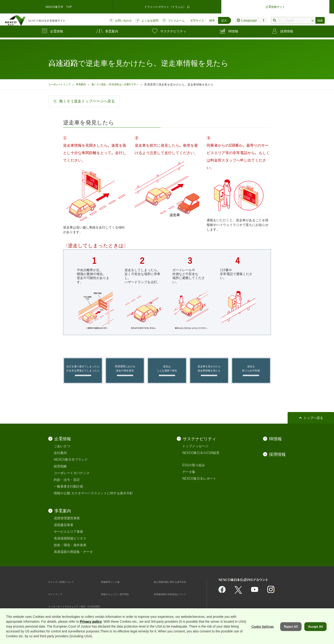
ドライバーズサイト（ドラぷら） (167, 6)
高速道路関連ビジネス (70, 542)
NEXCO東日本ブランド (71, 463)
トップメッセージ (195, 450)
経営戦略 (60, 470)
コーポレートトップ (61, 84)
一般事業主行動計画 (68, 490)
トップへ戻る (313, 421)
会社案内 (60, 456)
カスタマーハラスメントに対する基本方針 (102, 497)
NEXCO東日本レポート (199, 482)
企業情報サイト (275, 6)
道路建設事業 (64, 528)
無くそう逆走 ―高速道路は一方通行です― (125, 84)
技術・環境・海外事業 (70, 549)
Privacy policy (91, 640)
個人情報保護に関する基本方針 (177, 585)
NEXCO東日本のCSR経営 (201, 456)
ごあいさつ (62, 450)
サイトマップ (58, 597)
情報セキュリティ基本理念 (121, 597)
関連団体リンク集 (114, 585)
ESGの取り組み (194, 469)
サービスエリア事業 (68, 535)
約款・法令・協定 (67, 483)
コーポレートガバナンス (72, 476)
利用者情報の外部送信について (177, 597)
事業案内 (86, 84)
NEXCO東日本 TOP (59, 6)
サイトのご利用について (66, 585)
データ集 (189, 475)
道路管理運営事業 (67, 522)
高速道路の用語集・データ (73, 555)
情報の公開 (62, 497)
